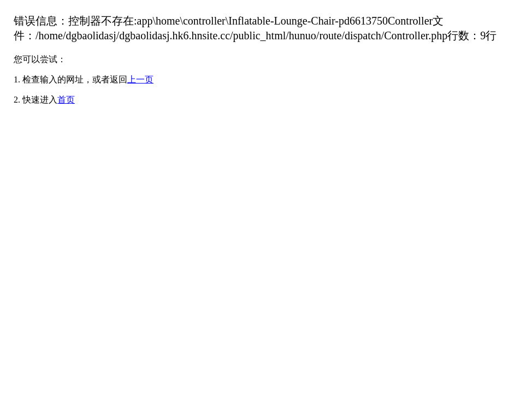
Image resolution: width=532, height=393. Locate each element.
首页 (66, 100)
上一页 (140, 79)
